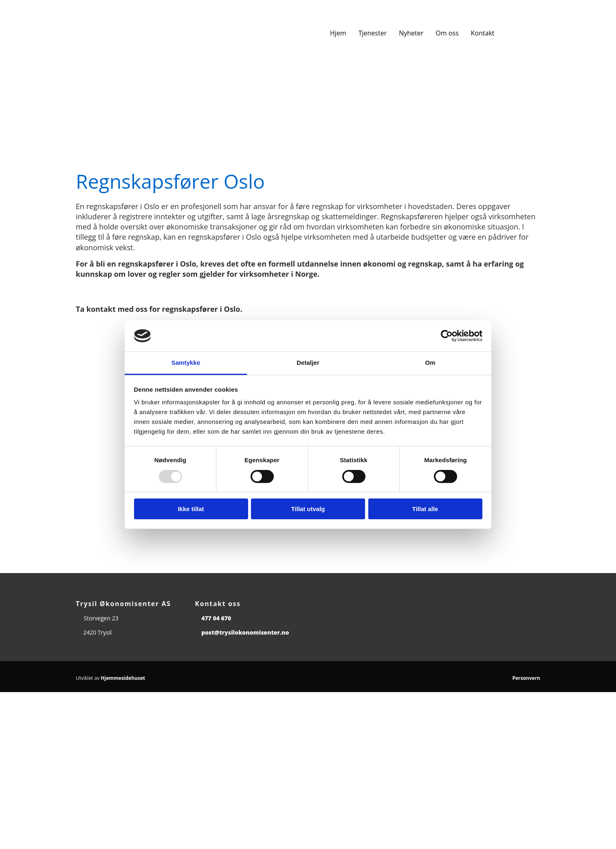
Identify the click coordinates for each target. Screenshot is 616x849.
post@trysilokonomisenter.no (245, 632)
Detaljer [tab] (308, 363)
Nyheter (411, 33)
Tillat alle (425, 509)
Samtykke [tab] (186, 363)
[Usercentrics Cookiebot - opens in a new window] (447, 336)
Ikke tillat (191, 509)
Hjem (338, 33)
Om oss (447, 33)
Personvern (526, 678)
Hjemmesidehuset (123, 678)
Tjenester (373, 33)
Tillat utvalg (308, 509)
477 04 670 (216, 618)
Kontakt (483, 33)
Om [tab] (430, 363)
